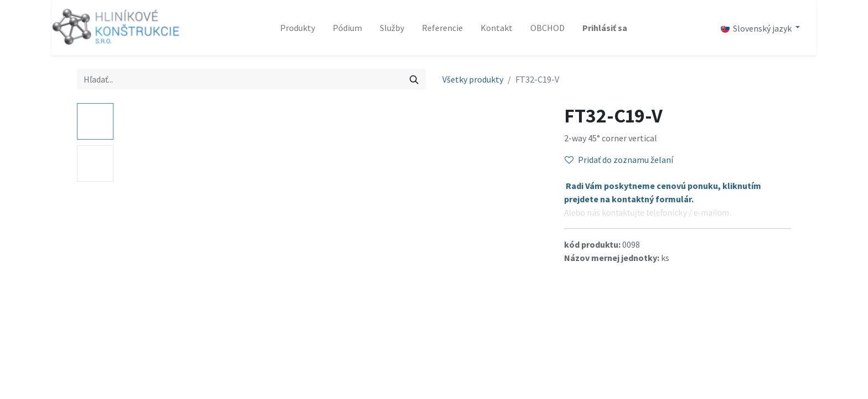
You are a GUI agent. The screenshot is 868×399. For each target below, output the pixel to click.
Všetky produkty (473, 79)
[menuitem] (298, 28)
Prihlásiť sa (605, 28)
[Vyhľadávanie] (414, 79)
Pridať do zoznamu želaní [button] (619, 160)
